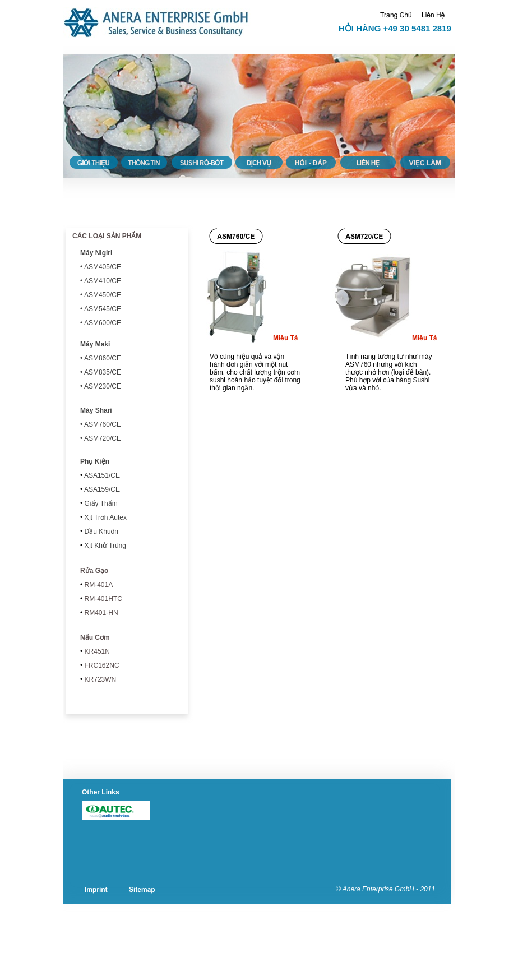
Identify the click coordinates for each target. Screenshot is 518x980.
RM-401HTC (102, 599)
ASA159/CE (101, 489)
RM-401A (98, 585)
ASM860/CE (103, 358)
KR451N (96, 651)
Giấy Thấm (100, 503)
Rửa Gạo (94, 571)
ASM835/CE (103, 372)
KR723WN (99, 679)
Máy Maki (95, 344)
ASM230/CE (103, 386)
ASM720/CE (102, 438)
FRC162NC (101, 665)
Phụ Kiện (95, 461)
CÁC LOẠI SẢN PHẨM (107, 236)
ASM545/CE (103, 309)
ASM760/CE (103, 424)
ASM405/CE (103, 267)
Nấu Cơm (95, 637)
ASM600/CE (103, 323)
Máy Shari (96, 410)
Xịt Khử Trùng (104, 546)
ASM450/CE (103, 295)
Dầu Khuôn (100, 531)
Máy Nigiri (96, 253)
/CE (101, 475)
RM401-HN (100, 613)
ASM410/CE (103, 281)
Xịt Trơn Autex (105, 517)
